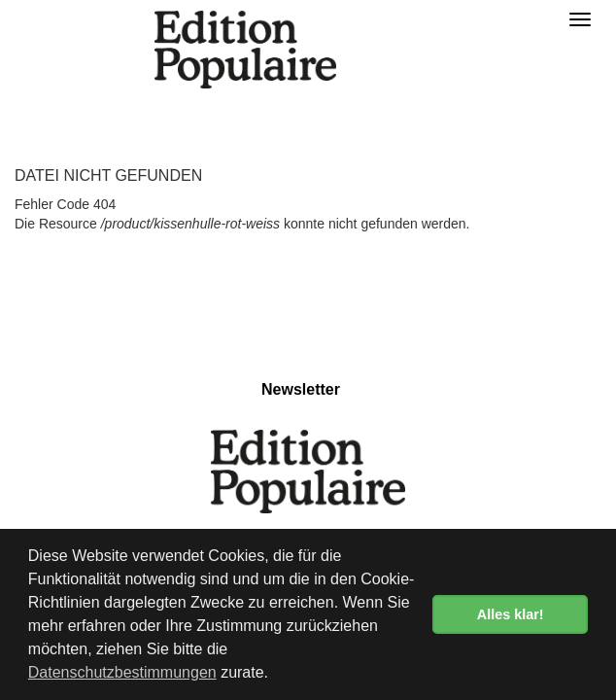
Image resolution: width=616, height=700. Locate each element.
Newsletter (301, 389)
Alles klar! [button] (511, 614)
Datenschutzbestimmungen (122, 672)
